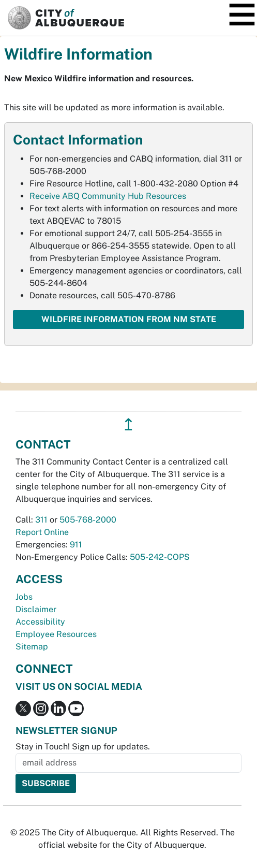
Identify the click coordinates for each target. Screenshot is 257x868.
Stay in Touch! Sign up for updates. (83, 747)
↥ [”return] (128, 424)
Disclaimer (36, 609)
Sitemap (32, 647)
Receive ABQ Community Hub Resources (108, 196)
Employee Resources (56, 634)
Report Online (42, 532)
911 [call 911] (76, 545)
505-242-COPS (160, 557)
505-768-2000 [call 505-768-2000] (88, 520)
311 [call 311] (41, 520)
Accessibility (40, 622)
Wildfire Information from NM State (129, 319)
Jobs (24, 597)
